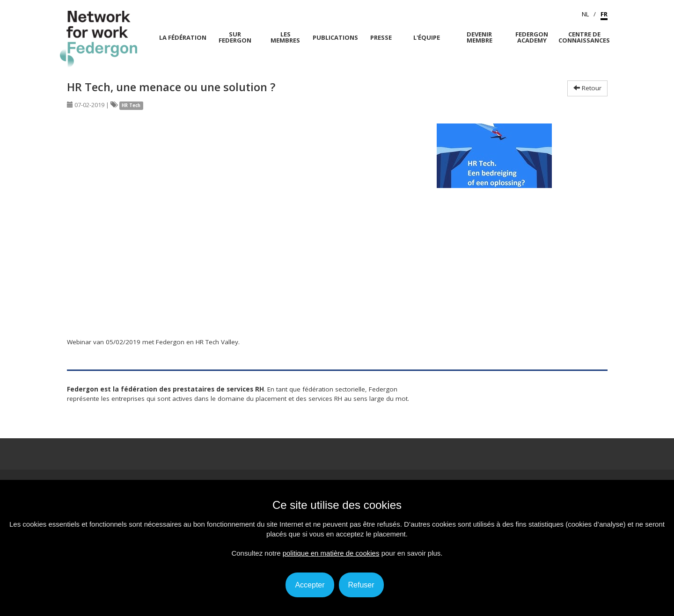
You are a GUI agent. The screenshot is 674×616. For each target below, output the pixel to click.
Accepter (310, 585)
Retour (587, 88)
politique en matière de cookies (331, 553)
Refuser (361, 585)
